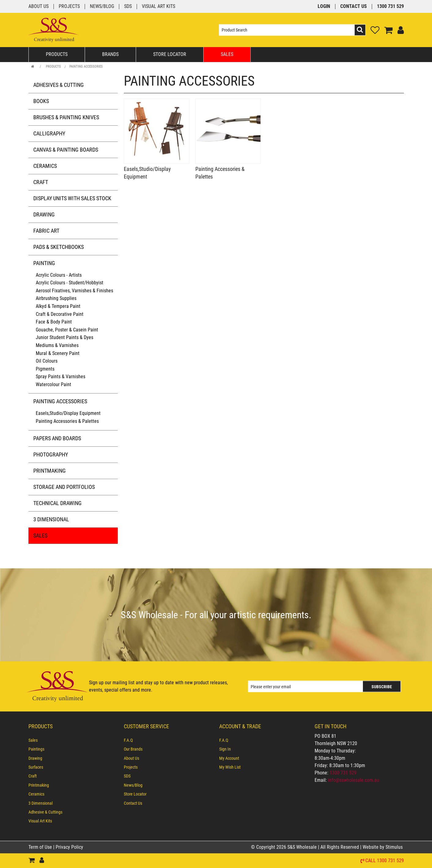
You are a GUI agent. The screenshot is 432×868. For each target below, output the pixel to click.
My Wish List (230, 767)
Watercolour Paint (54, 384)
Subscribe (382, 687)
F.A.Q (128, 740)
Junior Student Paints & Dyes (65, 337)
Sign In (225, 749)
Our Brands (133, 749)
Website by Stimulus (383, 847)
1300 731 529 (390, 7)
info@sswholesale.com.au (354, 780)
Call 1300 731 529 (385, 861)
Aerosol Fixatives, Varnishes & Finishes (74, 291)
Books (41, 101)
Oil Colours (47, 361)
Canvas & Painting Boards (66, 150)
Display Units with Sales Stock (72, 198)
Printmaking (50, 471)
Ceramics (45, 166)
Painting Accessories (86, 66)
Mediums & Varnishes (57, 345)
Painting (44, 263)
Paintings (36, 749)
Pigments (45, 369)
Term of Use (41, 847)
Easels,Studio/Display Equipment (68, 413)
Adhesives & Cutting (59, 85)
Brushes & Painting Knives (66, 117)
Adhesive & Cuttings (45, 812)
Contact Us (354, 7)
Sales (227, 54)
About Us (39, 7)
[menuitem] (73, 740)
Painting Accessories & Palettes (67, 421)
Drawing (44, 214)
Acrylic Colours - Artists (59, 275)
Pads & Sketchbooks (59, 247)
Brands (110, 54)
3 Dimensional (51, 519)
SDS (128, 7)
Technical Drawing (57, 503)
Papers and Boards (57, 438)
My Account (229, 758)
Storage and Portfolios (64, 487)
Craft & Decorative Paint (60, 314)
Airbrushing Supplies (56, 298)
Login (324, 7)
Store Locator (170, 54)
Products (57, 54)
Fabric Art (46, 231)
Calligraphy (49, 133)
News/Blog (102, 7)
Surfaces (36, 767)
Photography (51, 454)
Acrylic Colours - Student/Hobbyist (70, 283)
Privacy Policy (69, 847)
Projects (69, 7)
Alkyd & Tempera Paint (58, 306)
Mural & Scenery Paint (58, 353)
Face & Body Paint (54, 322)
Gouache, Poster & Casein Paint (67, 330)
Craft (41, 182)
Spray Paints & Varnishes (61, 377)
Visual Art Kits (159, 7)
